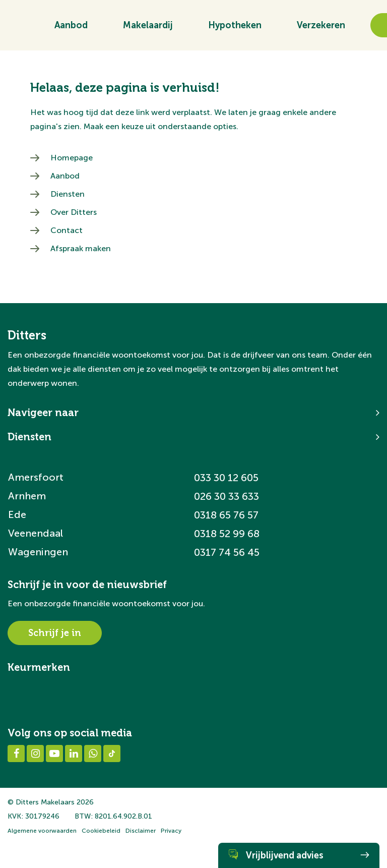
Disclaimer (141, 831)
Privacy (171, 831)
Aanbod (71, 29)
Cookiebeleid (101, 831)
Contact (67, 230)
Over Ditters (74, 212)
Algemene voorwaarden (42, 831)
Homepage (72, 158)
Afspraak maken (81, 248)
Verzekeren (321, 29)
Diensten (68, 194)
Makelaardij (148, 29)
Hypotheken (235, 29)
